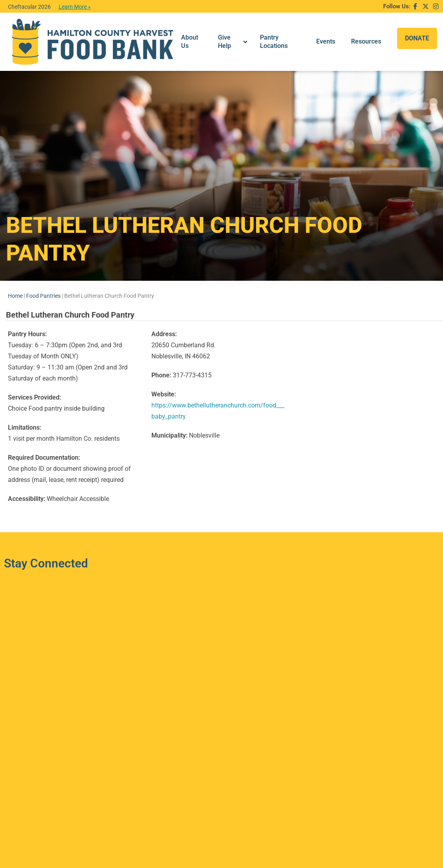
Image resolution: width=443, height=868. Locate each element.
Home (15, 274)
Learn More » (75, 7)
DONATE (417, 31)
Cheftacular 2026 (29, 7)
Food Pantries (43, 274)
